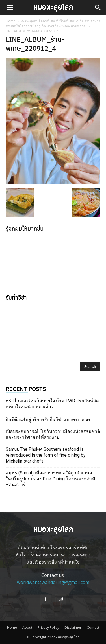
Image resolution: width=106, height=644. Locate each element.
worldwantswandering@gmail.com (53, 582)
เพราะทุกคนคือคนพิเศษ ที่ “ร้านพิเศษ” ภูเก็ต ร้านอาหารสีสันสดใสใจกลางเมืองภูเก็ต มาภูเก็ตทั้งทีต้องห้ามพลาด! (53, 24)
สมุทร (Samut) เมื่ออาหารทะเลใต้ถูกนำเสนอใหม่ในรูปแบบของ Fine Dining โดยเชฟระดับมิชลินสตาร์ (50, 479)
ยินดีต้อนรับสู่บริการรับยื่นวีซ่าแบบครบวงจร (48, 420)
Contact (93, 627)
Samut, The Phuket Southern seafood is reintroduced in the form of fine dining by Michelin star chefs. (46, 455)
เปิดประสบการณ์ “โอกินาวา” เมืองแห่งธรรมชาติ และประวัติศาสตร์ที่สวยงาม (53, 434)
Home (11, 21)
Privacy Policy (48, 627)
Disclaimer (73, 627)
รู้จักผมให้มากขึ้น (25, 228)
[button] (10, 8)
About (27, 627)
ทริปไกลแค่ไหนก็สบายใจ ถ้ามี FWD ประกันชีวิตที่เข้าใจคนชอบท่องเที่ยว (52, 404)
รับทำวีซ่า (16, 297)
